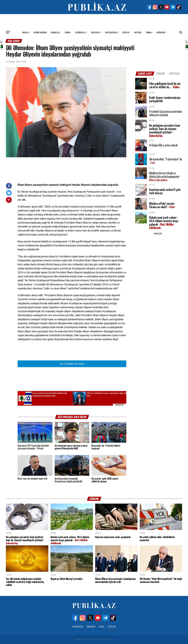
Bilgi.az (126, 32)
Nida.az (26, 32)
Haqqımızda (78, 626)
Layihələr (161, 32)
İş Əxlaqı (112, 626)
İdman (149, 32)
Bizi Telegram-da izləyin (72, 364)
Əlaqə (101, 626)
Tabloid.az (95, 32)
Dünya (67, 32)
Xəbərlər (91, 626)
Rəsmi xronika (40, 32)
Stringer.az (80, 32)
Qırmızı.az (55, 32)
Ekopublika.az (111, 32)
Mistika (138, 32)
